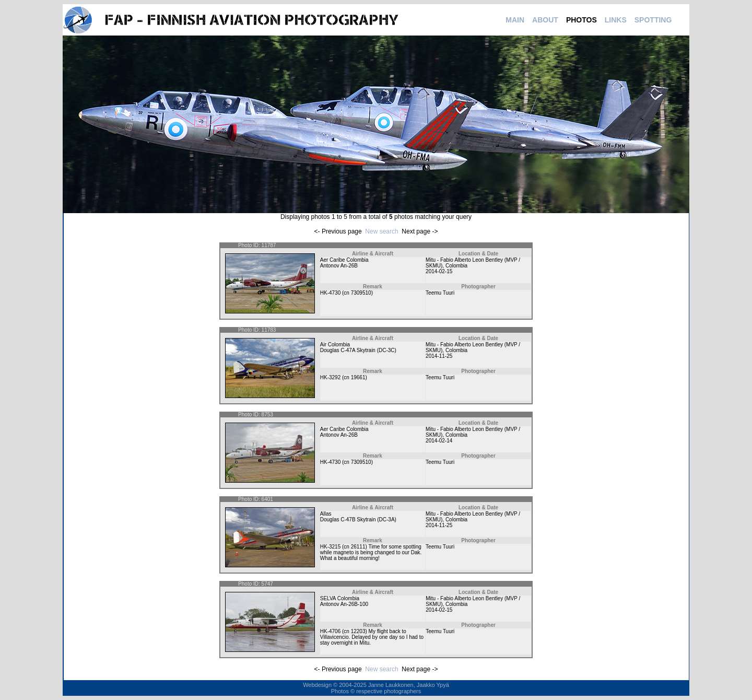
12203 (358, 631)
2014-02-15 (439, 271)
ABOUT (545, 20)
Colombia (456, 266)
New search (381, 231)
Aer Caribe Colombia (344, 260)
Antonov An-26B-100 (344, 604)
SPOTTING (653, 20)
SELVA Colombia (340, 598)
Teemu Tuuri (440, 293)
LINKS (616, 20)
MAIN (515, 20)
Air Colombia (335, 345)
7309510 (361, 293)
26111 (358, 547)
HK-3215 (330, 547)
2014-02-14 (439, 441)
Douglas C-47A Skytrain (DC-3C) (358, 350)
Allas (326, 514)
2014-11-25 (439, 356)
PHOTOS (581, 20)
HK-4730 (330, 293)
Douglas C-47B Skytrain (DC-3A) (358, 520)
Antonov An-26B (339, 266)
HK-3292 (330, 377)
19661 (358, 377)
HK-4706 (330, 631)
